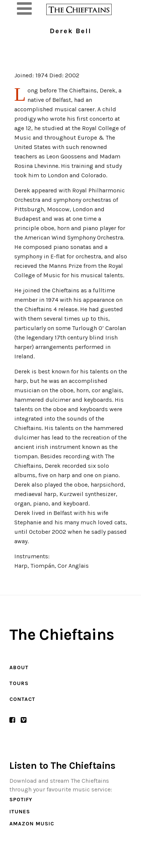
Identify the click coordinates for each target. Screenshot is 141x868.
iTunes (20, 812)
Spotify (21, 800)
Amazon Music (32, 824)
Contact (22, 699)
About (19, 668)
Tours (19, 683)
